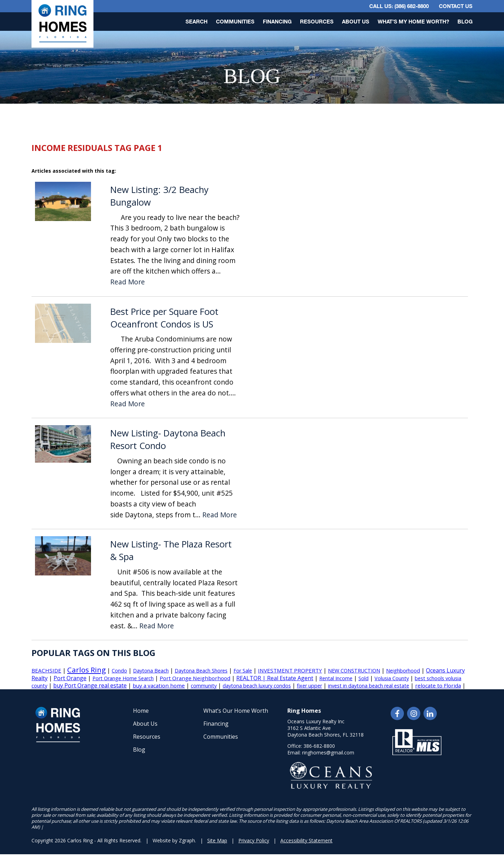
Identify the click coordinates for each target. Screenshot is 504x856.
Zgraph (187, 840)
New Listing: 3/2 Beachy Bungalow (159, 196)
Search (197, 21)
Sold (363, 678)
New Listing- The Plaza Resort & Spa (171, 550)
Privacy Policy (254, 840)
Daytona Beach (151, 671)
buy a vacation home (159, 685)
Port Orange (70, 678)
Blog (465, 21)
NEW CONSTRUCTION (354, 671)
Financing (277, 21)
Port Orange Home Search (123, 678)
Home (141, 711)
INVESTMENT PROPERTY (290, 670)
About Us (356, 21)
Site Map (217, 840)
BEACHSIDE (46, 670)
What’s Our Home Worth (236, 711)
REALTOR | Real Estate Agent (275, 678)
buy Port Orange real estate (90, 685)
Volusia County (392, 678)
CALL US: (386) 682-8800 (399, 6)
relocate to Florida (438, 685)
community (204, 686)
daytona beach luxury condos (257, 686)
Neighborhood (403, 671)
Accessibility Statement (306, 840)
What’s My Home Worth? (413, 21)
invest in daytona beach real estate (369, 686)
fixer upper (309, 686)
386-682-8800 (319, 746)
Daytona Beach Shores (201, 671)
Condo (119, 671)
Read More (128, 282)
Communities (235, 21)
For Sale (243, 671)
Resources (317, 21)
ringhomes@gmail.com (328, 753)
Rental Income (336, 678)
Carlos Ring (86, 670)
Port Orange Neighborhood (195, 678)
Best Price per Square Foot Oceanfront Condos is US (164, 318)
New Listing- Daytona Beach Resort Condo (168, 439)
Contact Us (456, 6)
